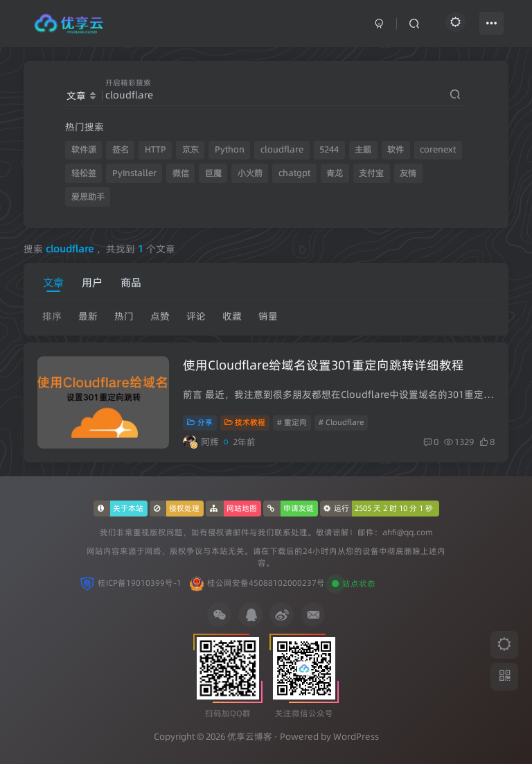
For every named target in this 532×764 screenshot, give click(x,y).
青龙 (335, 173)
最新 (88, 316)
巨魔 (213, 173)
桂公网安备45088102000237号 (266, 583)
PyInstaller (134, 173)
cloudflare (282, 149)
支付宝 (371, 173)
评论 (196, 316)
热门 (124, 316)
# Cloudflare (341, 422)
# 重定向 (292, 422)
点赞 (160, 316)
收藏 (232, 316)
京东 (190, 149)
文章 (53, 283)
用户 (92, 283)
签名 (121, 149)
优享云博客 (250, 736)
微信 (181, 173)
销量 (268, 316)
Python (230, 149)
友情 (408, 173)
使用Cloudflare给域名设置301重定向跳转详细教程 (323, 365)
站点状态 (359, 584)
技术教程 (245, 422)
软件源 (84, 149)
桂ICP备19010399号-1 (140, 583)
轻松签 (84, 173)
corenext (438, 149)
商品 (131, 283)
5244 (329, 149)
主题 (363, 149)
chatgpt (294, 173)
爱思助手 (88, 197)
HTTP (156, 149)
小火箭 (250, 173)
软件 (396, 149)
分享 (200, 422)
